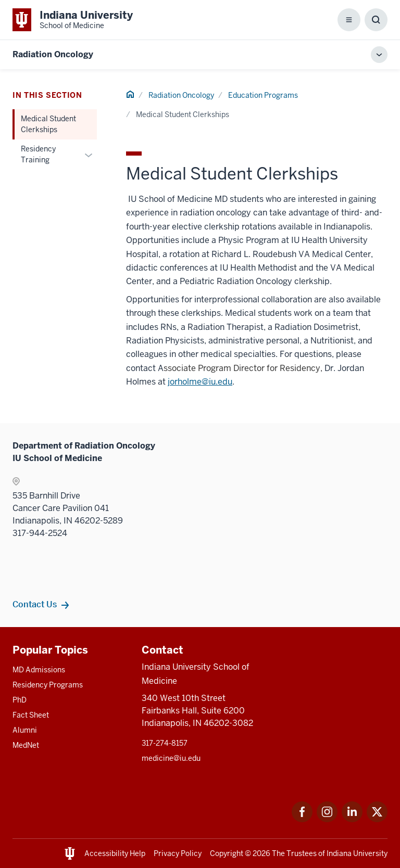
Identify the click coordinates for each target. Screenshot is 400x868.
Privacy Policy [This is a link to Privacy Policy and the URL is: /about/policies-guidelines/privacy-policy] (178, 853)
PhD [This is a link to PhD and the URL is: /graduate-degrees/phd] (20, 700)
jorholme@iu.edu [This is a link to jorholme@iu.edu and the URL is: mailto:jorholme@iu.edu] (200, 382)
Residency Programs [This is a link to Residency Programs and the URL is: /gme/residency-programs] (48, 685)
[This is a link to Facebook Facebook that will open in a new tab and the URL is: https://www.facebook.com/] (302, 819)
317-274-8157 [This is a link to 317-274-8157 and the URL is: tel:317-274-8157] (165, 743)
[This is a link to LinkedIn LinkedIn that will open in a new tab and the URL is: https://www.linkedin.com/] (352, 819)
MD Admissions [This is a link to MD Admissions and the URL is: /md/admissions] (39, 670)
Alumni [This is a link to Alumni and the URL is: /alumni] (25, 730)
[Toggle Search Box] (376, 20)
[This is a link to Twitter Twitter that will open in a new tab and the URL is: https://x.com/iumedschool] (377, 819)
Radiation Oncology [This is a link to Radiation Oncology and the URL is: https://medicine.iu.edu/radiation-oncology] (53, 54)
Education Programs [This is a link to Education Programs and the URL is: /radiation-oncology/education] (263, 95)
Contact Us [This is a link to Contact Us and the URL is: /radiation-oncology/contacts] (35, 604)
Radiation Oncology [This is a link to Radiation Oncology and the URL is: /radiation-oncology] (181, 95)
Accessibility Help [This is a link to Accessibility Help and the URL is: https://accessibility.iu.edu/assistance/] (115, 853)
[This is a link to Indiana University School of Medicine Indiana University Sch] (73, 20)
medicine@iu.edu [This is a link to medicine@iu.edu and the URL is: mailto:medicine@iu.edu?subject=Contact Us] (171, 758)
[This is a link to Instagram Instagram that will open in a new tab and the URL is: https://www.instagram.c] (327, 819)
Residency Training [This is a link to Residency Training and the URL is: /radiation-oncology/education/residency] (38, 154)
